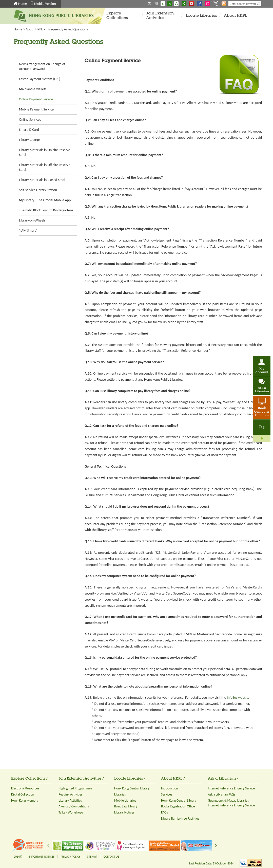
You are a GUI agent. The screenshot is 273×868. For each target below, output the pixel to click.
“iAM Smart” (28, 230)
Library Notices (124, 812)
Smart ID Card (29, 130)
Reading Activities (70, 794)
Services (167, 794)
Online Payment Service (36, 99)
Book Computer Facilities (262, 412)
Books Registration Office (178, 806)
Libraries (120, 794)
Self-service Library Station (38, 190)
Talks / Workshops (71, 812)
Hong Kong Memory (25, 800)
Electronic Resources (25, 788)
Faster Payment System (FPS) (40, 79)
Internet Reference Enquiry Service (231, 788)
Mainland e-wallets (33, 89)
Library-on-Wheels (32, 220)
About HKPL (235, 16)
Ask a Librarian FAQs (222, 794)
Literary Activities (70, 800)
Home (23, 4)
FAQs (164, 812)
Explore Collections (117, 16)
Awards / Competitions (74, 806)
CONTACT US (111, 857)
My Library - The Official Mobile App (45, 200)
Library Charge (29, 140)
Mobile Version (45, 4)
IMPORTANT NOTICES (41, 857)
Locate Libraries (201, 16)
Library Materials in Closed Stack (42, 180)
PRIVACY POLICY (71, 857)
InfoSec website (238, 698)
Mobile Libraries (125, 800)
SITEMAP (92, 857)
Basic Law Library (126, 806)
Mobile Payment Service (36, 109)
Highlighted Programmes (75, 788)
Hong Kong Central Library (132, 788)
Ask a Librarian (262, 390)
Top (262, 427)
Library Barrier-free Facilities (180, 818)
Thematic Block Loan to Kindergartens (46, 210)
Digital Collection (23, 794)
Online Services (30, 119)
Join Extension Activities (160, 16)
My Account (262, 371)
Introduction (170, 788)
